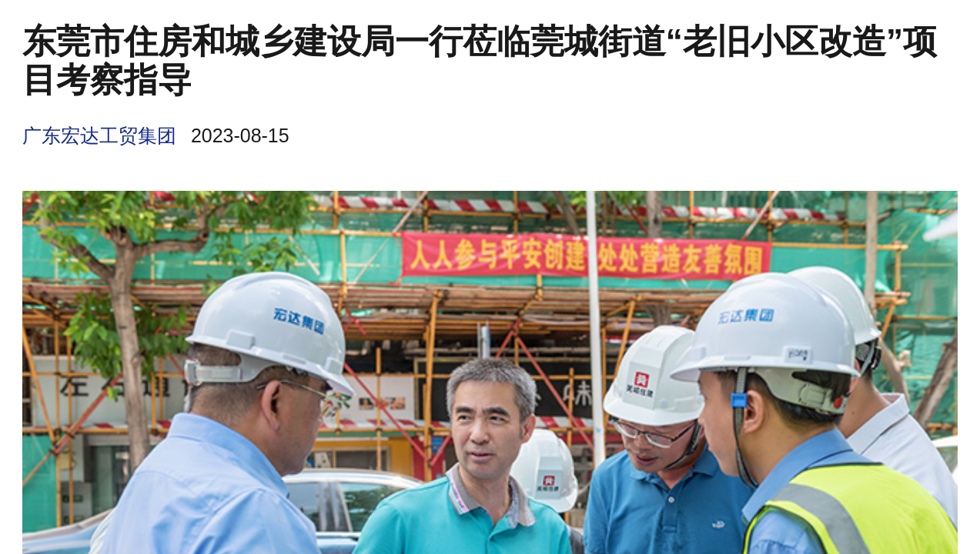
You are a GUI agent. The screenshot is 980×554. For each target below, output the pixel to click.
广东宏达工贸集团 (99, 135)
